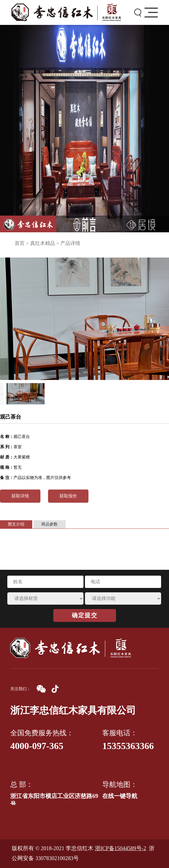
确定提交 (85, 615)
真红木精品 (43, 243)
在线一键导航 (120, 796)
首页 (20, 243)
